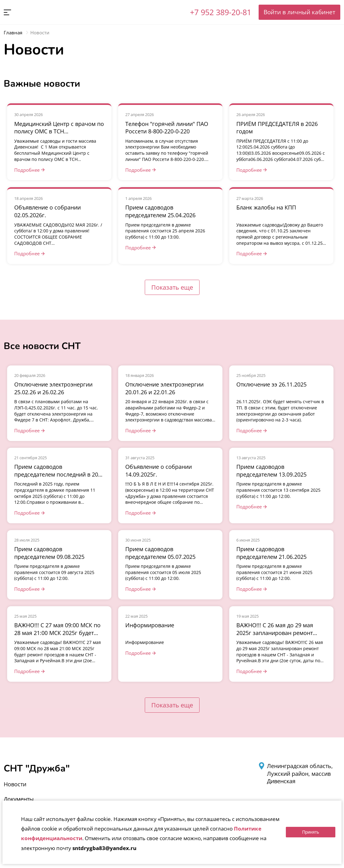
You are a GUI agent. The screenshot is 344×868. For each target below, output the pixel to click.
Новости (15, 784)
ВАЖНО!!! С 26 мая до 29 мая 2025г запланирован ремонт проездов (275, 633)
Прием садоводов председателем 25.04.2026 (160, 211)
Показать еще (172, 287)
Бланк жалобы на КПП (266, 207)
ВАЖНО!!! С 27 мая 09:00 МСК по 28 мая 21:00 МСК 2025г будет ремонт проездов (57, 633)
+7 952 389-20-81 (221, 12)
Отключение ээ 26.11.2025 (271, 384)
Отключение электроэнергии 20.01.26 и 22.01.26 (164, 388)
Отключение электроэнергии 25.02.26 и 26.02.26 (53, 388)
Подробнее (27, 170)
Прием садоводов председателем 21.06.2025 (271, 553)
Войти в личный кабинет (299, 12)
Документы (19, 799)
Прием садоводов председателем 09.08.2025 (49, 553)
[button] (7, 12)
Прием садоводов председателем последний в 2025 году (59, 474)
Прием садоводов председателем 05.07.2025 (160, 553)
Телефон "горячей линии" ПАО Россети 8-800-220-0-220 (167, 128)
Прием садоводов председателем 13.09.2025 (271, 471)
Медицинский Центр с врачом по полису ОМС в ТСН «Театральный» (59, 131)
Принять (311, 832)
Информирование (150, 625)
